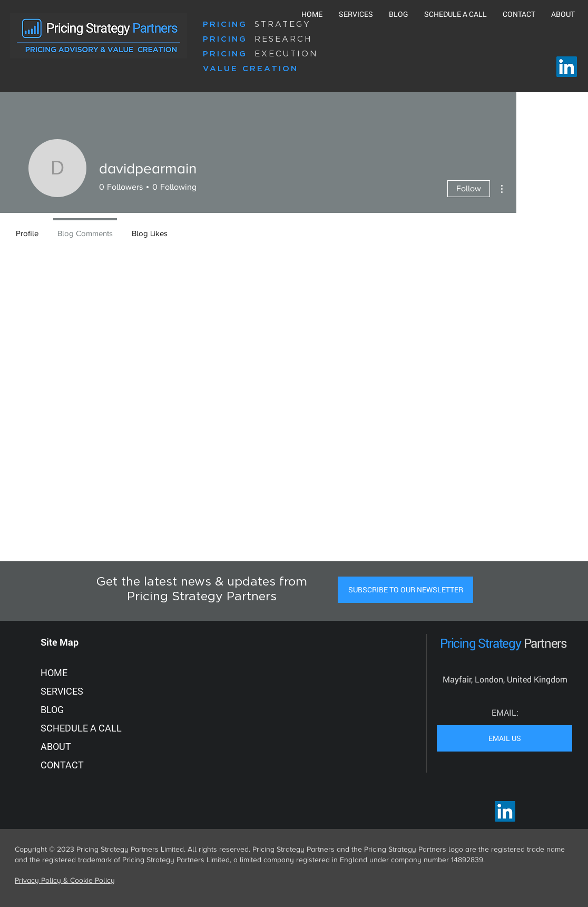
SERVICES (62, 691)
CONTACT (62, 765)
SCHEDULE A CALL (81, 728)
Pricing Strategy (482, 643)
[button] (405, 590)
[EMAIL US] (504, 738)
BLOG (52, 710)
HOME (54, 673)
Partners (545, 643)
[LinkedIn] (567, 67)
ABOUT (56, 747)
